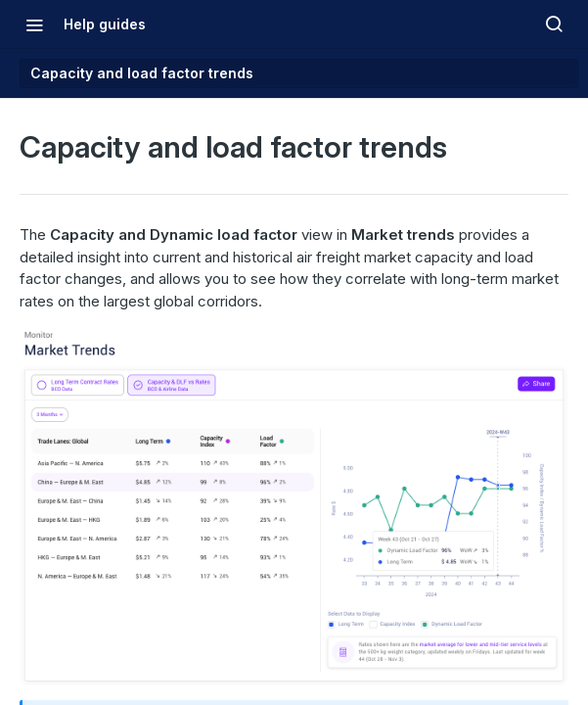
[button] (294, 506)
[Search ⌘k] (554, 24)
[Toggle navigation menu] (34, 24)
